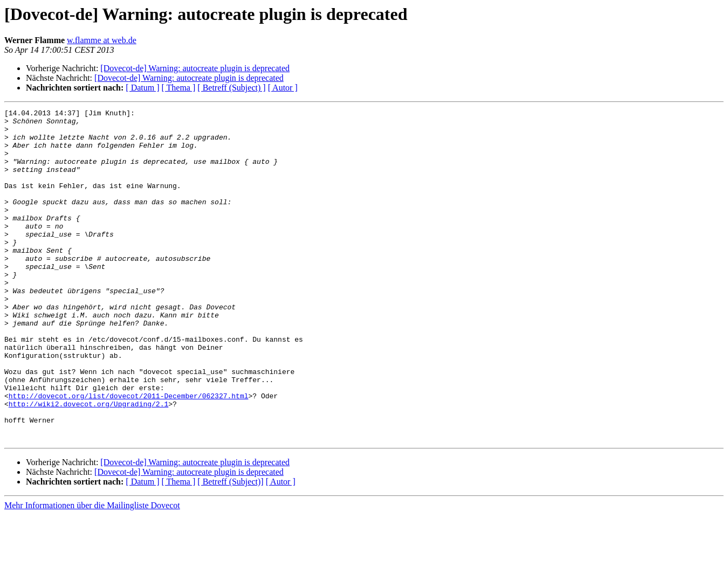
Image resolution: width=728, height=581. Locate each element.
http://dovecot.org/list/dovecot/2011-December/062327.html (129, 454)
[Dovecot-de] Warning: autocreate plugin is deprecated (195, 68)
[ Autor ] (283, 88)
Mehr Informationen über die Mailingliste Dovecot (92, 572)
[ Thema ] (179, 88)
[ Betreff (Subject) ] (231, 88)
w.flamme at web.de (102, 40)
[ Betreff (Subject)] (230, 548)
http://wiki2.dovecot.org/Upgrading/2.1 (88, 464)
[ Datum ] (142, 88)
